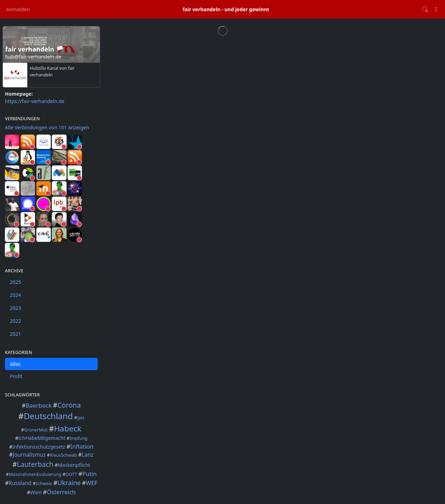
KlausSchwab (63, 455)
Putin (89, 474)
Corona (69, 405)
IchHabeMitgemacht (42, 438)
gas (81, 418)
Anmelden (18, 9)
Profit (16, 376)
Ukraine (69, 483)
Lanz (87, 455)
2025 (15, 282)
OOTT (71, 474)
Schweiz (44, 483)
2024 (15, 295)
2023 (15, 308)
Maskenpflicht (74, 465)
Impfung (78, 438)
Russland (20, 483)
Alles (15, 364)
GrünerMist (36, 430)
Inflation (82, 446)
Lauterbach (35, 464)
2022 (15, 321)
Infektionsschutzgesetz (39, 447)
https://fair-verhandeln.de (35, 101)
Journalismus (29, 455)
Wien (36, 492)
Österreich (61, 492)
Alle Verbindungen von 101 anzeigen (47, 127)
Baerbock (39, 405)
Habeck (68, 428)
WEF (92, 483)
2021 (15, 334)
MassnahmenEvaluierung (35, 474)
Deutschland (48, 416)
